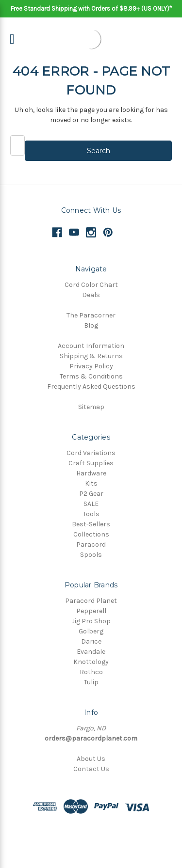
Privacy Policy (91, 366)
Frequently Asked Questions (91, 387)
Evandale (91, 652)
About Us (91, 759)
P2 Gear (91, 494)
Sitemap (91, 407)
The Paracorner (91, 315)
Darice (91, 641)
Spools (91, 555)
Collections (91, 534)
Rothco (91, 672)
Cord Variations (91, 453)
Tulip (91, 682)
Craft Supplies (91, 463)
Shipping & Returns (91, 356)
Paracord (91, 544)
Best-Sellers (91, 524)
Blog (91, 325)
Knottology (91, 662)
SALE (91, 504)
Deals (91, 295)
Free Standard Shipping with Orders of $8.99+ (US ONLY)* (91, 8)
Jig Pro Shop (91, 621)
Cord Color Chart (91, 285)
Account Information (91, 346)
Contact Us (91, 769)
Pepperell (91, 611)
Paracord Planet (91, 601)
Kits (91, 483)
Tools (91, 514)
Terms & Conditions (91, 376)
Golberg (91, 631)
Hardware (91, 473)
